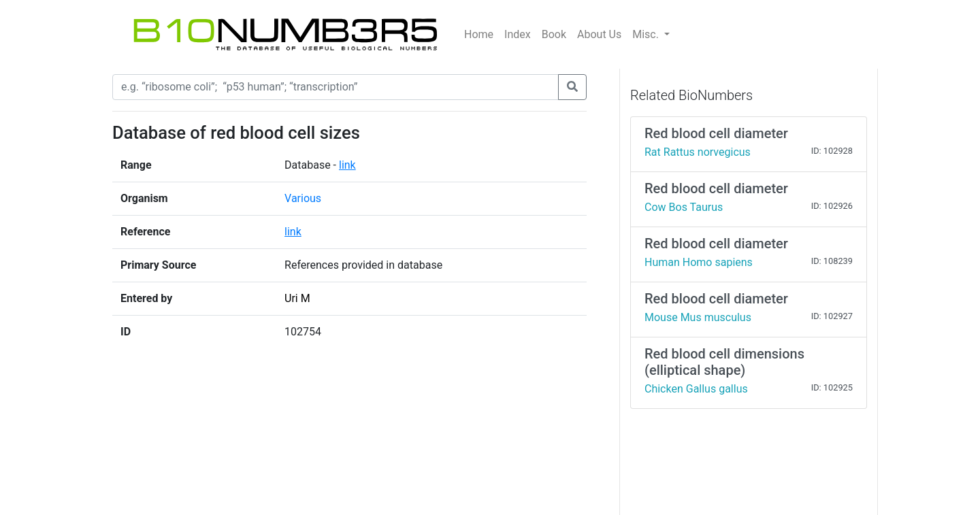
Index (518, 34)
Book (554, 34)
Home (479, 34)
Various (303, 198)
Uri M (297, 298)
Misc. (647, 34)
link (347, 165)
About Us (599, 34)
